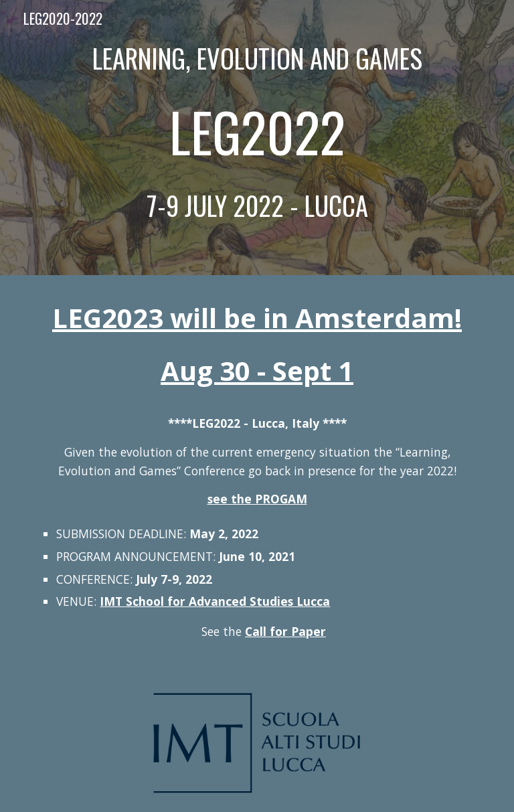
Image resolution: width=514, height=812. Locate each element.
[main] (257, 138)
